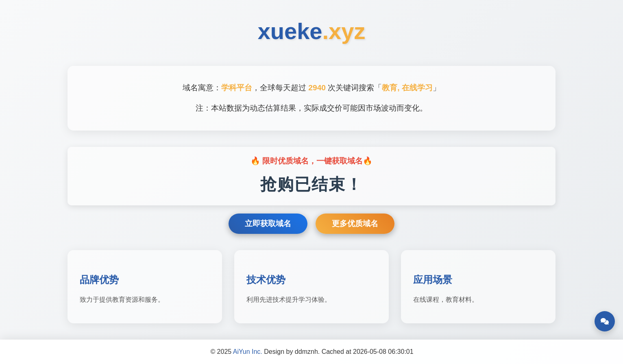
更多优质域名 (355, 223)
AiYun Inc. (248, 352)
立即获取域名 (268, 223)
